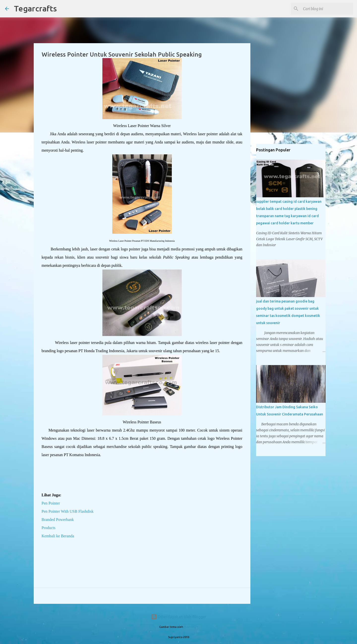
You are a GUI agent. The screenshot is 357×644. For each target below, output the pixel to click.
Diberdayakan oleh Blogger (179, 617)
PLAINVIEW (191, 627)
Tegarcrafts (35, 8)
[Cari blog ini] (327, 9)
